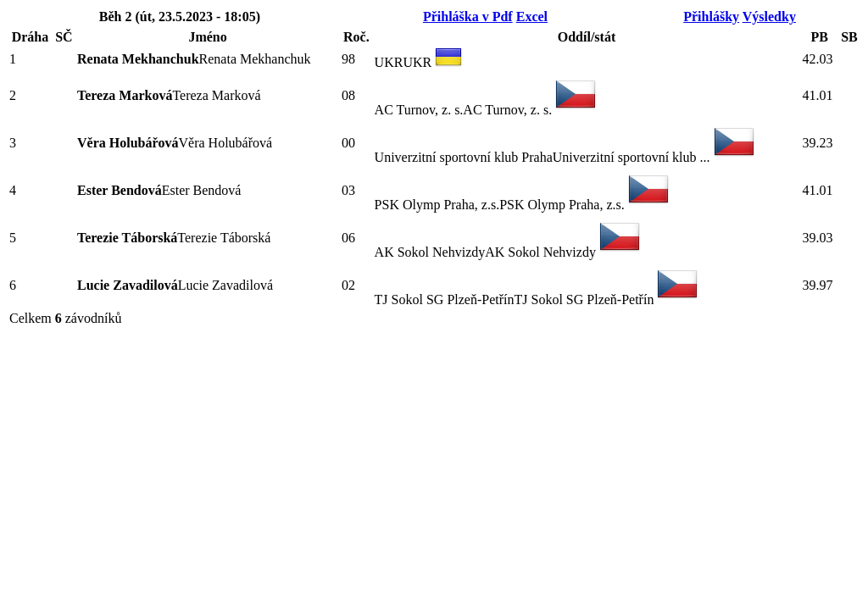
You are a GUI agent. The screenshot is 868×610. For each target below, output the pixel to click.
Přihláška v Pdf (468, 17)
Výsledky (769, 17)
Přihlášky (711, 17)
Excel (532, 17)
